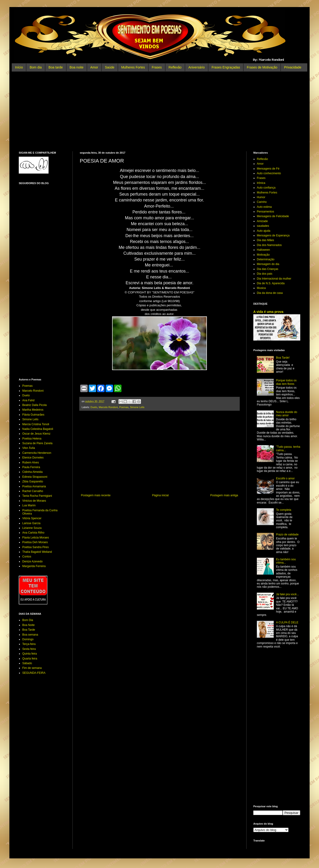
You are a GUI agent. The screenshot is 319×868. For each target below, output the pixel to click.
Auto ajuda (264, 231)
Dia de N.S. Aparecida (271, 283)
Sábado (27, 663)
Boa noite (77, 67)
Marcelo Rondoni (108, 407)
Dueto (94, 407)
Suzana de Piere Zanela (37, 443)
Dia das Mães (265, 240)
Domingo (28, 639)
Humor (261, 197)
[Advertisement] (159, 111)
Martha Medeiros (33, 410)
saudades (263, 226)
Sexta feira (29, 649)
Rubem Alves (31, 462)
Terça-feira (29, 644)
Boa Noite (28, 625)
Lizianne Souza (32, 528)
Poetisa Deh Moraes (35, 542)
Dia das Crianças (268, 269)
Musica (261, 288)
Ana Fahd (28, 400)
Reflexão (175, 67)
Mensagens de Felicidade (273, 216)
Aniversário (197, 67)
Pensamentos (265, 212)
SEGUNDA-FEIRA (34, 673)
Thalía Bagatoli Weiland (37, 552)
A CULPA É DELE (287, 622)
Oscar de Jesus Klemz (36, 434)
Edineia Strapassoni (35, 477)
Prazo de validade (287, 534)
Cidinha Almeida (32, 472)
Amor (94, 67)
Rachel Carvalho (33, 491)
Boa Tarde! (283, 358)
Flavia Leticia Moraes (36, 538)
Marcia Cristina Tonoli (36, 424)
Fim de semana (32, 668)
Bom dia (36, 67)
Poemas (124, 407)
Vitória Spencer (32, 518)
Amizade (262, 221)
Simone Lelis (137, 407)
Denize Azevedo (32, 561)
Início (19, 67)
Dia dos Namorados (269, 245)
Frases (157, 67)
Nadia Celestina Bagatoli (38, 429)
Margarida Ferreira (34, 566)
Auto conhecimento (269, 173)
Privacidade (293, 67)
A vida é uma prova (268, 312)
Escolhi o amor (285, 478)
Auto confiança (266, 188)
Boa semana (30, 635)
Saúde (110, 67)
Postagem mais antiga (224, 495)
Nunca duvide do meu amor (287, 414)
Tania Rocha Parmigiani (37, 496)
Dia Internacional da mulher (274, 279)
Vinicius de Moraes (34, 501)
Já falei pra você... (287, 594)
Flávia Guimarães (33, 415)
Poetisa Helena (32, 439)
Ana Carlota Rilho (33, 533)
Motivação (263, 255)
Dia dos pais (265, 274)
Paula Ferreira (31, 467)
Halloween (263, 250)
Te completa (284, 510)
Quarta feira (30, 659)
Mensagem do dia (268, 264)
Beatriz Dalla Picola (34, 405)
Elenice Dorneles (33, 458)
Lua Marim (29, 505)
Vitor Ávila (29, 448)
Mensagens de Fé (268, 169)
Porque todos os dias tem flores (286, 382)
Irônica (261, 183)
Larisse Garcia (31, 523)
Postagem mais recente (96, 495)
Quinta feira (30, 654)
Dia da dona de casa (270, 293)
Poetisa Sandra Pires (36, 547)
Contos (27, 557)
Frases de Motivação (262, 67)
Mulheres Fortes (133, 67)
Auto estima (264, 207)
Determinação (266, 259)
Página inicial (160, 495)
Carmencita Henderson (37, 453)
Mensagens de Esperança (273, 235)
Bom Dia (28, 620)
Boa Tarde (29, 630)
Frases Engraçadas (226, 67)
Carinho (262, 202)
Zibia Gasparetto (33, 481)
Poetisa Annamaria (34, 486)
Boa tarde (56, 67)
